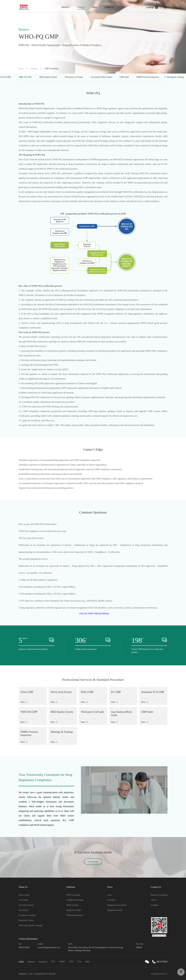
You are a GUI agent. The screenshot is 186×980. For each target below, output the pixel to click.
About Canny (24, 895)
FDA (79, 962)
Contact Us (109, 7)
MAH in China (73, 905)
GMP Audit (124, 77)
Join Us (154, 900)
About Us (65, 7)
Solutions (81, 7)
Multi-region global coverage (31, 925)
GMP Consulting (73, 895)
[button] (21, 77)
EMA (88, 962)
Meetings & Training (175, 77)
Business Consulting (159, 895)
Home (21, 69)
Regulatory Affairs (74, 910)
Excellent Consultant (27, 915)
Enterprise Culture (26, 920)
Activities (111, 900)
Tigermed (31, 962)
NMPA (62, 962)
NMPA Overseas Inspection (148, 77)
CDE (53, 962)
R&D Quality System (48, 77)
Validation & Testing (75, 900)
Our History (23, 910)
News (95, 7)
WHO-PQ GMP (25, 77)
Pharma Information (75, 915)
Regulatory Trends (115, 910)
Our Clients (23, 900)
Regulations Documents (117, 905)
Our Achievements (26, 905)
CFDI (71, 962)
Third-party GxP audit (74, 77)
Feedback (155, 905)
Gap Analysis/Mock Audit (101, 77)
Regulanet (43, 962)
